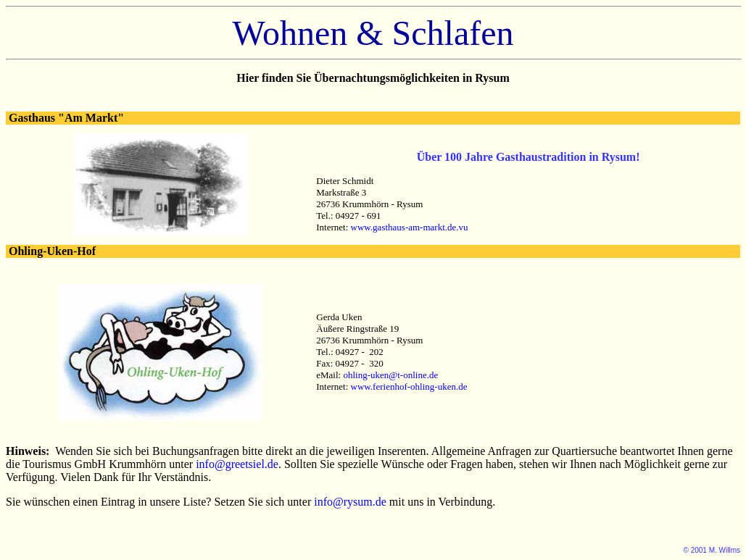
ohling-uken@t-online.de (390, 375)
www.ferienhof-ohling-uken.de (409, 386)
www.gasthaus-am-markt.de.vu (410, 227)
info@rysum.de (350, 502)
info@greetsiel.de (237, 464)
